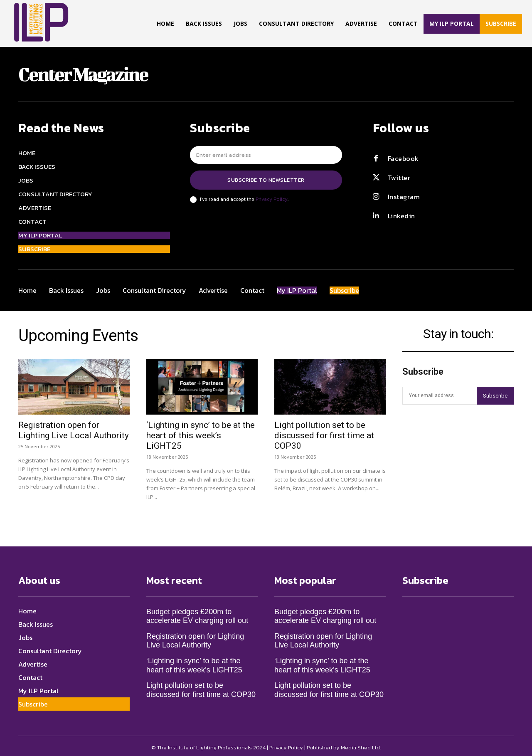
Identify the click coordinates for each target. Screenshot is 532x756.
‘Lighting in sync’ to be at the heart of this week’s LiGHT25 (201, 432)
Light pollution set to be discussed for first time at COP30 (324, 432)
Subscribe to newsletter (266, 180)
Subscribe (495, 396)
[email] (266, 155)
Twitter (399, 178)
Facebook (403, 159)
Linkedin (401, 216)
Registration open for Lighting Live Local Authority (74, 426)
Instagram (404, 197)
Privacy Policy (272, 199)
